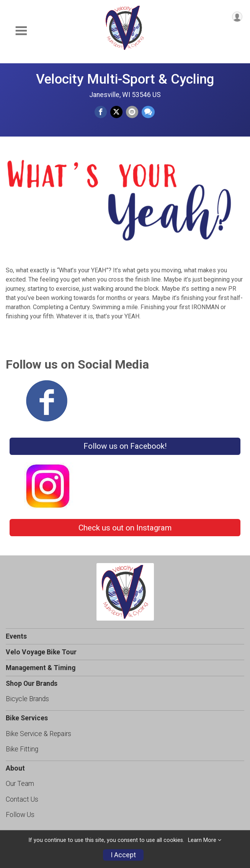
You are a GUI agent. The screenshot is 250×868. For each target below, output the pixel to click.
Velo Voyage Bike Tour (41, 652)
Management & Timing (41, 668)
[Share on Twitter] (116, 112)
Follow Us (20, 815)
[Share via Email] (132, 112)
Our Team (20, 784)
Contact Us (22, 799)
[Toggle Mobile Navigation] (21, 31)
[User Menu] (237, 17)
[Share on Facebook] (101, 112)
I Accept (123, 855)
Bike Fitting (22, 749)
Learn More (202, 840)
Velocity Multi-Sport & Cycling (125, 79)
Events (16, 636)
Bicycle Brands (27, 699)
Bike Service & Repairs (38, 734)
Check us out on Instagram (125, 528)
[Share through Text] (148, 112)
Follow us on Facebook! (125, 446)
